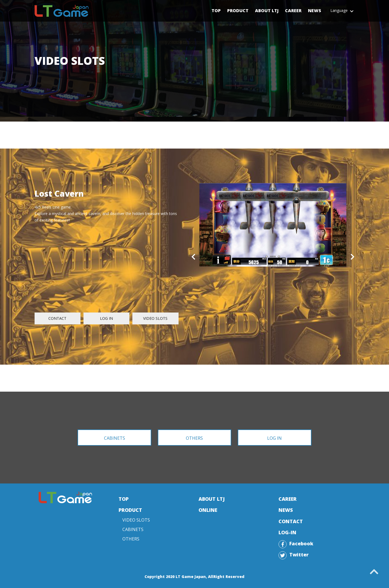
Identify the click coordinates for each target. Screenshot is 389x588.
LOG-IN (287, 532)
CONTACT (57, 318)
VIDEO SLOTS (155, 318)
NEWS (286, 510)
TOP (124, 499)
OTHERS (194, 438)
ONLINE (208, 510)
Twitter (299, 555)
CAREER (288, 499)
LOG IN (106, 318)
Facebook (301, 543)
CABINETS (115, 438)
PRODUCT (130, 510)
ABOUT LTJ (212, 499)
